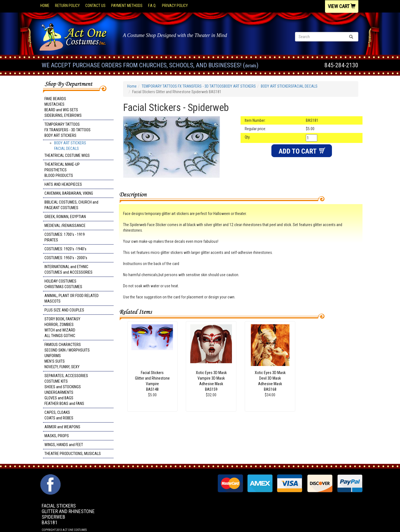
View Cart (342, 6)
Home (45, 6)
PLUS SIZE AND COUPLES (64, 310)
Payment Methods (127, 6)
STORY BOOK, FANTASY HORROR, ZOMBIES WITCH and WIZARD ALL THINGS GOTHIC (62, 327)
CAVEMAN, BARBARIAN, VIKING (69, 193)
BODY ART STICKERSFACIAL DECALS (289, 86)
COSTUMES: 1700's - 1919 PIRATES (65, 237)
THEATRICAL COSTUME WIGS (67, 155)
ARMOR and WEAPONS (62, 427)
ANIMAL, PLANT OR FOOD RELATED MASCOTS (72, 298)
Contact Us (95, 6)
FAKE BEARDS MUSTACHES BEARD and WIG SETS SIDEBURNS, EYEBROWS (63, 107)
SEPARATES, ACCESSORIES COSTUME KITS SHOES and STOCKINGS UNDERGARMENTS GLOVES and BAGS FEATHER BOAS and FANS (66, 390)
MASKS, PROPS (57, 436)
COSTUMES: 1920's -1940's (65, 249)
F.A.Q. (152, 6)
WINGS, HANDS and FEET (64, 445)
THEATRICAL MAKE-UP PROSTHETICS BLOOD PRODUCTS (62, 170)
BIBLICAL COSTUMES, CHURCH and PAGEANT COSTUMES (71, 205)
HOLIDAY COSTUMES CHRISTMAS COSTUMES (63, 284)
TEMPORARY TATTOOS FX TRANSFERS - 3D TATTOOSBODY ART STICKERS (67, 130)
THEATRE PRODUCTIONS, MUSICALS (73, 454)
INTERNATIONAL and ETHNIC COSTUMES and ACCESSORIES (68, 269)
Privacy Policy (175, 6)
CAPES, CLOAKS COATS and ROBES (59, 415)
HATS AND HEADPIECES (63, 184)
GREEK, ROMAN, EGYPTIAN (65, 217)
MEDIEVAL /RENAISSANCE (65, 226)
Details (251, 66)
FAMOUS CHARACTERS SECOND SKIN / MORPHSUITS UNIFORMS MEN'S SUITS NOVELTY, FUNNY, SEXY (67, 356)
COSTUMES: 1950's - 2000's (66, 258)
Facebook (50, 477)
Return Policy (67, 6)
